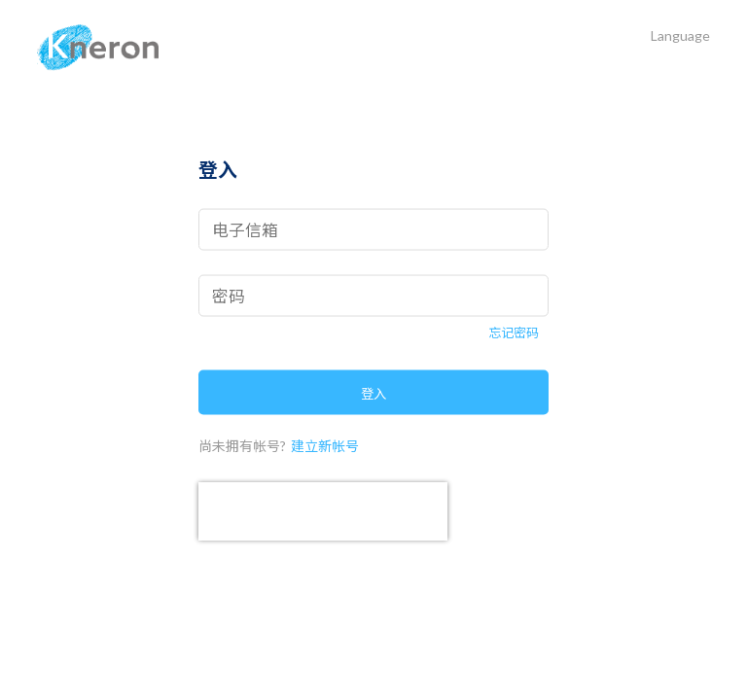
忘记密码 (514, 333)
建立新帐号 (325, 445)
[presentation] (323, 510)
